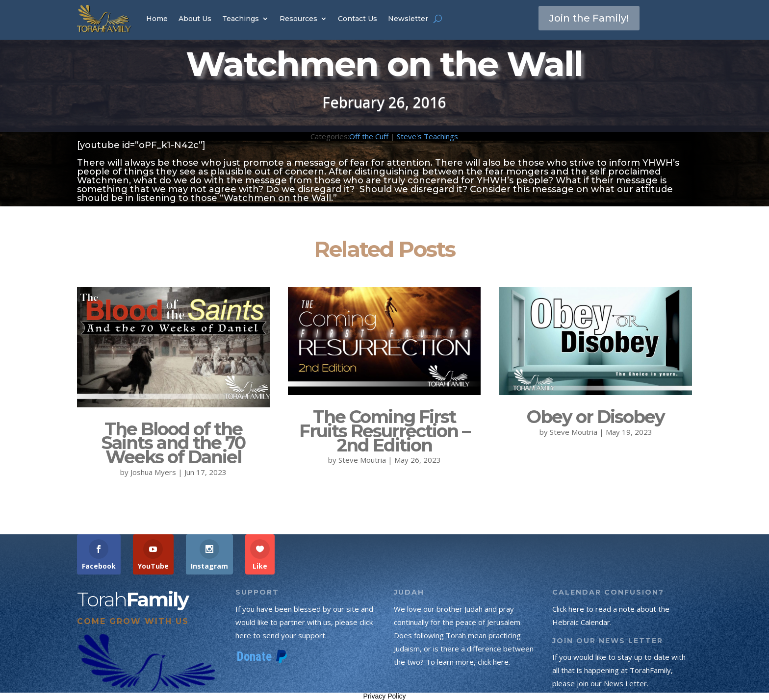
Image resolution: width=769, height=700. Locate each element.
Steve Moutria (362, 460)
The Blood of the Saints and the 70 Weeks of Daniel (173, 443)
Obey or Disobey (596, 417)
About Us (195, 19)
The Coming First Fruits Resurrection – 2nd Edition (384, 431)
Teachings (241, 19)
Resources (298, 19)
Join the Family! (589, 18)
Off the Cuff (369, 136)
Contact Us (358, 19)
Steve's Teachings (427, 136)
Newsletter (408, 19)
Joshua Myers (153, 472)
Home (157, 19)
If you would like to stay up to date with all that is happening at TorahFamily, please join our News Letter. (619, 670)
